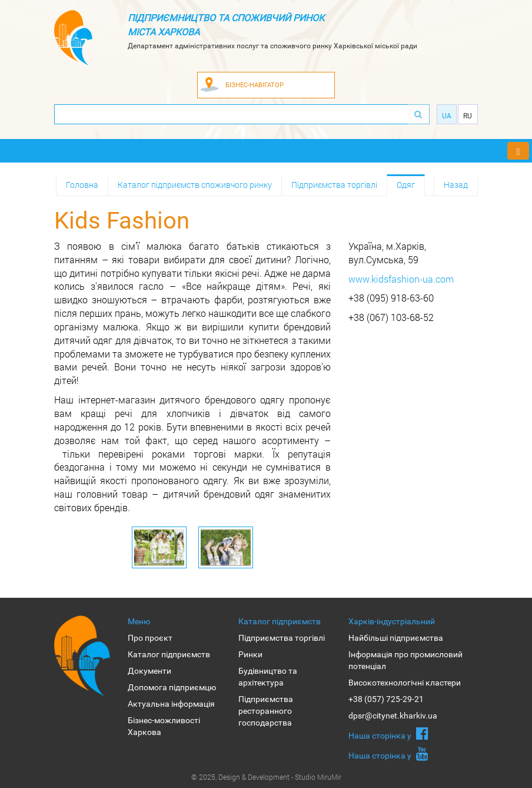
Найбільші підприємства (396, 638)
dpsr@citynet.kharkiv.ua (393, 716)
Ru (468, 116)
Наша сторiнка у (388, 733)
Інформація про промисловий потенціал (405, 660)
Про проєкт (150, 638)
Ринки (250, 654)
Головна (82, 185)
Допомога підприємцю (172, 687)
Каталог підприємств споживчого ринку (195, 185)
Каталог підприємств (169, 654)
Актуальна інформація (171, 704)
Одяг (406, 185)
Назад (456, 185)
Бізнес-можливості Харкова (164, 726)
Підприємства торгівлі (334, 185)
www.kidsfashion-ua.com (401, 279)
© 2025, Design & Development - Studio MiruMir (266, 777)
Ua (447, 116)
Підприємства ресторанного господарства (266, 711)
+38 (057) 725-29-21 (386, 699)
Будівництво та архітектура (268, 677)
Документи (149, 671)
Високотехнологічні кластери (405, 683)
